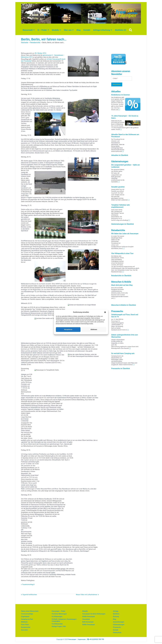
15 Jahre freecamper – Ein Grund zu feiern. (125, 117)
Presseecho (117, 627)
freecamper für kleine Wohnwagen (94, 614)
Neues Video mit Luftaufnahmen (87, 595)
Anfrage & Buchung (102, 30)
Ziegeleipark (25, 617)
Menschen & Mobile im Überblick (124, 305)
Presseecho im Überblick (121, 368)
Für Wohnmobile (57, 624)
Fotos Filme (25, 625)
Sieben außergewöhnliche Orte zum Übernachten (125, 336)
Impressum (82, 639)
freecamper (72, 639)
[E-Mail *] (122, 78)
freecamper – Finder (59, 611)
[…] (119, 110)
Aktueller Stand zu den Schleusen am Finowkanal (125, 136)
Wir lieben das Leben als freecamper (125, 234)
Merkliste (116, 614)
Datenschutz (117, 633)
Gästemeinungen (119, 625)
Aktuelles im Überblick (120, 155)
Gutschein (24, 630)
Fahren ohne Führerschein (30, 611)
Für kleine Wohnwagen (59, 614)
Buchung (116, 617)
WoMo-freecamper (89, 625)
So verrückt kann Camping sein (123, 353)
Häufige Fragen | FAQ (59, 626)
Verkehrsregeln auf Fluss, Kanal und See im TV (125, 316)
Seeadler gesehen (118, 187)
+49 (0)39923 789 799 (96, 639)
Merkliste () (121, 30)
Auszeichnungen (119, 622)
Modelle (55, 30)
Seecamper (86, 619)
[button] (105, 312)
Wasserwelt (28, 30)
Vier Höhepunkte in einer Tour (122, 253)
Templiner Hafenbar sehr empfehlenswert (121, 206)
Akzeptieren (68, 329)
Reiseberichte (26, 627)
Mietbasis (24, 622)
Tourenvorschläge (27, 614)
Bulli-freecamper (88, 622)
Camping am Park (27, 619)
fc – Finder (42, 30)
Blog (79, 30)
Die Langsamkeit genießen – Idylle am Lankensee (126, 166)
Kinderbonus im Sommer (121, 95)
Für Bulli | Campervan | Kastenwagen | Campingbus (64, 620)
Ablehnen (94, 329)
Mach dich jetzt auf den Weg (122, 285)
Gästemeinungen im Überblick (123, 224)
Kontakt (87, 30)
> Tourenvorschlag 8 (28, 585)
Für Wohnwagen (57, 617)
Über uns (68, 30)
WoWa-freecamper (89, 617)
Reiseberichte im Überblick (121, 276)
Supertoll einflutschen (30, 595)
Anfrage (116, 611)
